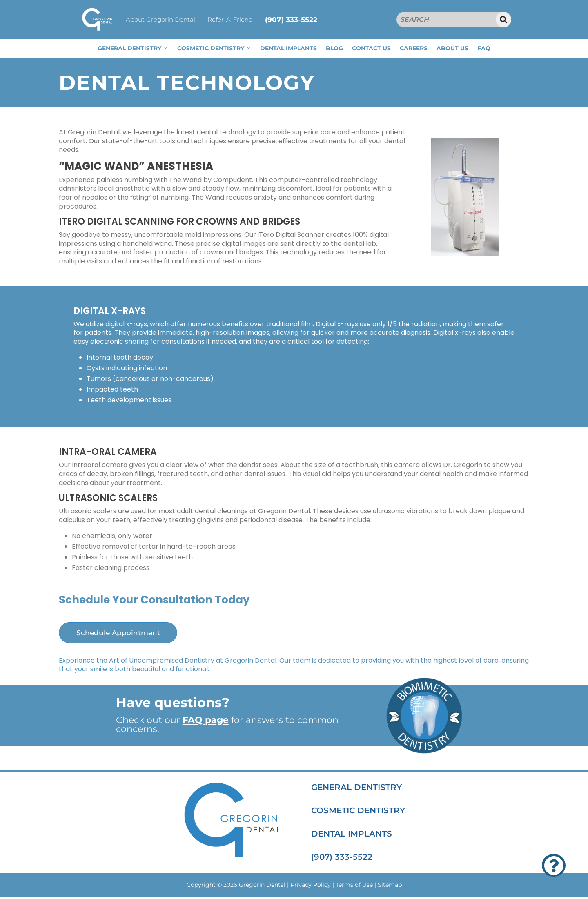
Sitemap (390, 887)
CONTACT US (371, 48)
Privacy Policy (311, 887)
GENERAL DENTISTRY (133, 48)
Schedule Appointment (125, 634)
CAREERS (414, 48)
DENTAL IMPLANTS (288, 48)
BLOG (334, 48)
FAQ (484, 48)
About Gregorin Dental (160, 19)
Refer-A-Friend (230, 19)
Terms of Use (354, 887)
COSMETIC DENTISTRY (214, 48)
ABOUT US (452, 48)
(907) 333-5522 (291, 20)
